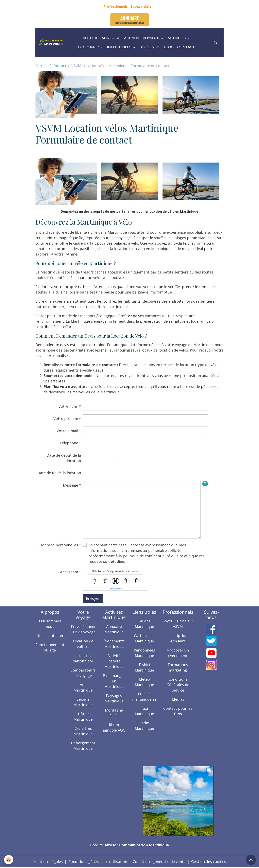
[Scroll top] (251, 860)
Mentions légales (48, 862)
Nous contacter (50, 636)
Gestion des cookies (209, 862)
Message (71, 485)
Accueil (90, 38)
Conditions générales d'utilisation (98, 862)
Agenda (132, 38)
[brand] (51, 43)
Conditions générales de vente (159, 862)
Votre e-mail (67, 431)
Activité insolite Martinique (114, 661)
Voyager (152, 38)
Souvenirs (150, 47)
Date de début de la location (64, 458)
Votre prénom (66, 418)
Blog (169, 47)
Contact (186, 47)
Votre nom (68, 406)
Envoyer (93, 598)
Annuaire (111, 38)
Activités (177, 38)
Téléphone (69, 443)
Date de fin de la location (59, 473)
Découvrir (89, 47)
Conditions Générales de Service (178, 685)
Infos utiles (120, 47)
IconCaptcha (115, 589)
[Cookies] (9, 860)
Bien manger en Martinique (114, 681)
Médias (178, 699)
